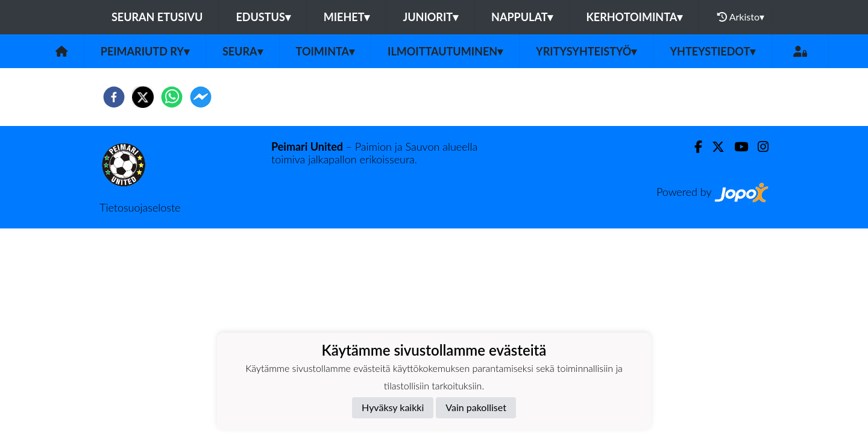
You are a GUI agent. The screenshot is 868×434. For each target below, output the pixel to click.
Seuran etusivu (157, 17)
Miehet (347, 17)
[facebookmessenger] (201, 97)
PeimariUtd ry (145, 51)
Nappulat (522, 17)
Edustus (263, 17)
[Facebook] (693, 147)
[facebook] (114, 97)
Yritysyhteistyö (586, 51)
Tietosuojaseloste (140, 207)
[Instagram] (758, 147)
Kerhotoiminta (634, 17)
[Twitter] (713, 147)
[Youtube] (736, 147)
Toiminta (325, 51)
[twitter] (143, 97)
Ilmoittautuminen (445, 51)
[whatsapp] (172, 97)
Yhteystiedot (712, 51)
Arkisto (741, 17)
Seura (243, 51)
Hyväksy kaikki (393, 407)
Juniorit (430, 17)
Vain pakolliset (476, 407)
